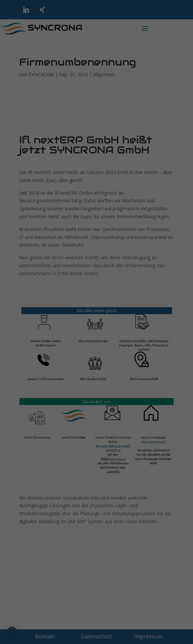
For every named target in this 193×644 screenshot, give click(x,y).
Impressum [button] (131, 258)
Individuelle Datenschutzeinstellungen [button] (97, 242)
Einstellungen (78, 91)
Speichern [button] (97, 202)
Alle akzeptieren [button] (97, 183)
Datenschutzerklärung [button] (99, 258)
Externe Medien (38, 133)
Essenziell (31, 104)
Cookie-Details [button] (65, 258)
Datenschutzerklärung (106, 85)
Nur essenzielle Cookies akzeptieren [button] (97, 222)
